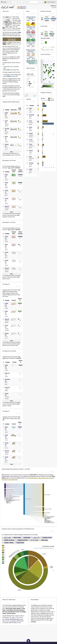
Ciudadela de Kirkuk (22, 540)
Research (40, 2)
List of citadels (24, 476)
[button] (17, 13)
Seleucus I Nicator (38, 478)
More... (12, 152)
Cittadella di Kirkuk (47, 537)
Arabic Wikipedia (50, 2)
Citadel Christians (6, 476)
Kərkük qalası (44, 540)
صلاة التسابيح (13, 619)
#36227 (52, 34)
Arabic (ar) (7, 373)
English (4, 2)
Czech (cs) (7, 387)
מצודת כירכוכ (34, 540)
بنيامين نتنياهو (20, 619)
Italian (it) (7, 206)
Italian (30, 157)
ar (14, 6)
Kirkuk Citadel (17, 537)
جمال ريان (12, 617)
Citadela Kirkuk (20, 543)
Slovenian (31, 163)
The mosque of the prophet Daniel (10, 480)
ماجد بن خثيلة (6, 621)
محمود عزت (5, 622)
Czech (30, 121)
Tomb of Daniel (30, 478)
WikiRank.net (53, 6)
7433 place (6, 51)
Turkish (31, 169)
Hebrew (31, 150)
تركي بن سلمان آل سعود (15, 622)
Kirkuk (52, 475)
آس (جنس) (26, 95)
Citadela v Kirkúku (9, 543)
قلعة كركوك (7, 537)
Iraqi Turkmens (33, 476)
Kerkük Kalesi (27, 537)
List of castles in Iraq (15, 476)
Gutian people (46, 478)
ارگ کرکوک (36, 537)
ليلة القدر (7, 619)
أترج (35, 96)
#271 (46, 34)
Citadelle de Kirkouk (9, 540)
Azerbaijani (32, 115)
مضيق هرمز (13, 621)
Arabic (30, 108)
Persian (31, 140)
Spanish (31, 133)
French (31, 144)
